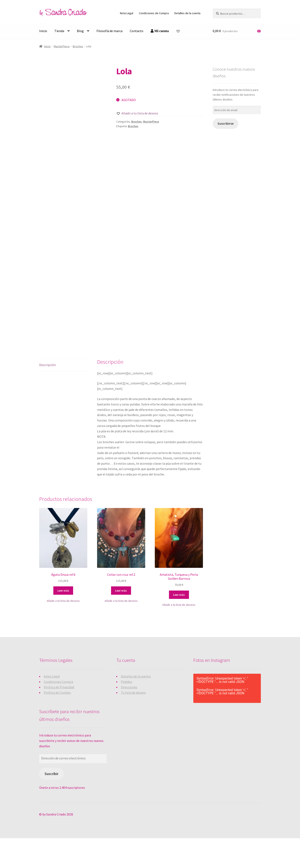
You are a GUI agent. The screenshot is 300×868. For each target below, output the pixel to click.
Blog (80, 31)
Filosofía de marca (109, 31)
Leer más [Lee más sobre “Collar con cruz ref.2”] (121, 620)
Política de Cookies (57, 722)
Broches (78, 46)
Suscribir (51, 803)
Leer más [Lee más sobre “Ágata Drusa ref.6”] (63, 620)
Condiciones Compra (58, 711)
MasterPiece (62, 46)
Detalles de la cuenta (187, 13)
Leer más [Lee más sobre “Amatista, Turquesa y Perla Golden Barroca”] (179, 624)
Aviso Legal (52, 706)
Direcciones (129, 717)
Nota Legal (127, 13)
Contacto (137, 31)
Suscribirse (226, 124)
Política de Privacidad (59, 717)
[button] (137, 113)
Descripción (47, 394)
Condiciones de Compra (154, 13)
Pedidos (126, 711)
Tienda (59, 31)
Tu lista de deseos (133, 722)
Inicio (43, 31)
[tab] (63, 395)
